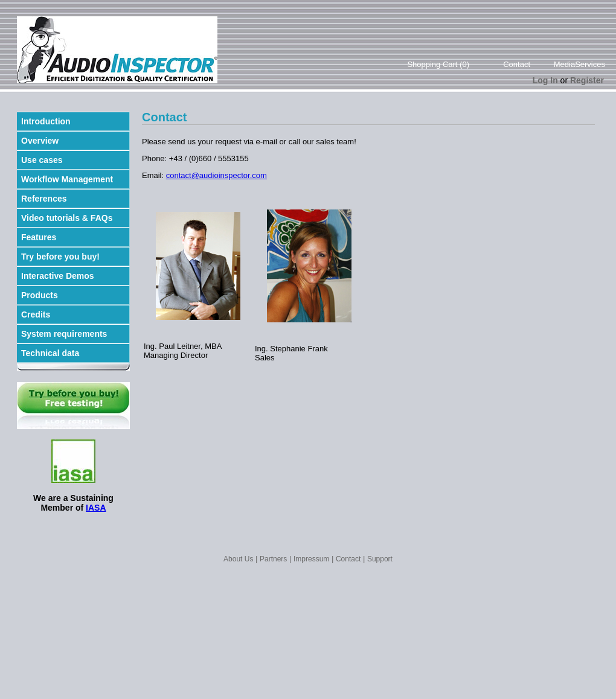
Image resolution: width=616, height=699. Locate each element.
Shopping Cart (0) (438, 64)
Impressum (311, 559)
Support (380, 559)
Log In (545, 80)
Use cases (42, 160)
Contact (517, 64)
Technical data (50, 353)
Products (40, 295)
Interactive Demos (58, 276)
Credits (36, 314)
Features (39, 237)
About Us (238, 559)
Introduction (46, 121)
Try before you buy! (60, 257)
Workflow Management (67, 179)
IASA (96, 508)
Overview (40, 141)
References (44, 199)
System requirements (64, 334)
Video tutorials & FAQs (67, 218)
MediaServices (579, 64)
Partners (273, 559)
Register (587, 80)
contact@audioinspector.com (217, 175)
